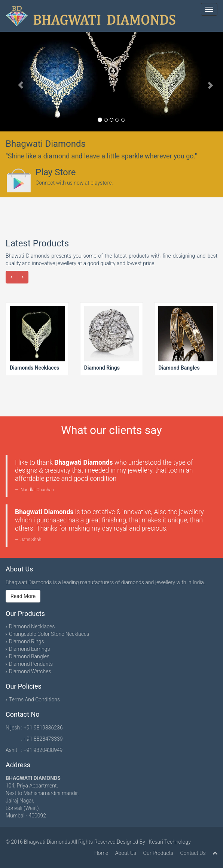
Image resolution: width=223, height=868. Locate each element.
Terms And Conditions (34, 699)
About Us (126, 853)
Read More (23, 596)
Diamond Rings (27, 641)
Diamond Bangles (29, 656)
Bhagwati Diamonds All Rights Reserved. (70, 842)
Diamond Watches (30, 671)
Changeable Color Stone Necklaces (49, 634)
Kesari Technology (170, 842)
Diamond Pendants (31, 664)
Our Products (158, 853)
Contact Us (193, 853)
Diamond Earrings (30, 649)
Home (101, 853)
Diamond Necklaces (32, 626)
